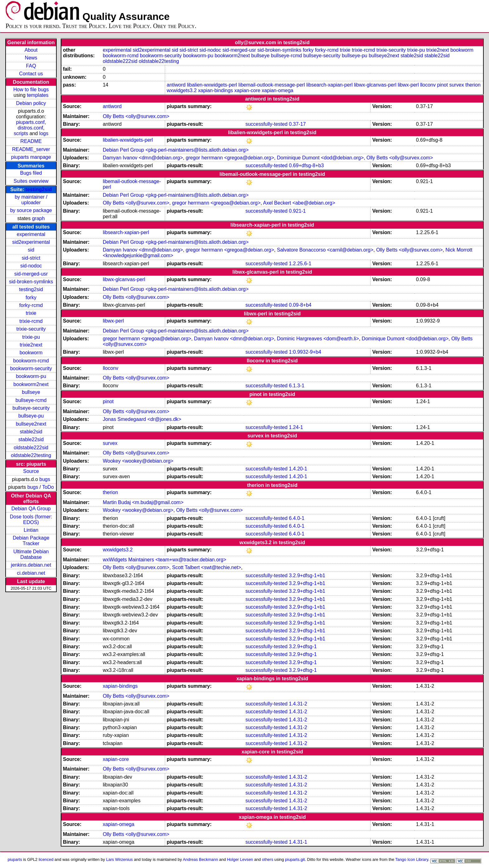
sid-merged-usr (31, 274)
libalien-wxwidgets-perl (212, 85)
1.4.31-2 (298, 704)
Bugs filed (31, 173)
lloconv (428, 85)
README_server (31, 149)
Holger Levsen (240, 859)
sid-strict (31, 258)
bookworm (31, 353)
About (31, 50)
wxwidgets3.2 (182, 90)
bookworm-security (31, 368)
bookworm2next (31, 384)
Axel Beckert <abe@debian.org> (299, 203)
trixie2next (31, 345)
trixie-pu (31, 337)
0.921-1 (297, 211)
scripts (21, 133)
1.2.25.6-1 (300, 264)
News (31, 58)
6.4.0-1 (297, 518)
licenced (46, 859)
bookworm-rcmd (31, 361)
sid (31, 250)
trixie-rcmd (31, 321)
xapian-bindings (216, 90)
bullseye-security (31, 408)
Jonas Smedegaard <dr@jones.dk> (142, 419)
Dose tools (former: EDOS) (31, 519)
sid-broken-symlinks (31, 282)
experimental (31, 234)
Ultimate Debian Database (31, 554)
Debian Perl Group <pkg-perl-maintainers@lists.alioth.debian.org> (176, 150)
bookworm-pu (31, 376)
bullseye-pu (31, 416)
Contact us (31, 74)
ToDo (48, 487)
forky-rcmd (31, 305)
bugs (45, 479)
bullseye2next (31, 424)
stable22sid (31, 439)
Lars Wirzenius (120, 859)
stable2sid (31, 432)
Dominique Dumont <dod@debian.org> (320, 158)
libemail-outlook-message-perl (272, 85)
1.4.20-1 (298, 469)
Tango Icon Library (412, 859)
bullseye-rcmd (31, 400)
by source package (31, 210)
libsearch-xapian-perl (329, 85)
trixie (31, 313)
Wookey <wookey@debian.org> (138, 461)
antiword (176, 85)
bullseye (31, 392)
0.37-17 (297, 124)
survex (456, 85)
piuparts (15, 859)
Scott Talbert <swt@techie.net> (206, 567)
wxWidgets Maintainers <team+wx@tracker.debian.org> (164, 560)
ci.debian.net (31, 573)
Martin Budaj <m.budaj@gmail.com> (143, 502)
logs (44, 133)
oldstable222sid (31, 448)
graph (38, 218)
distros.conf (30, 128)
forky (31, 297)
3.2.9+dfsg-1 (303, 646)
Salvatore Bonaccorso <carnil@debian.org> (325, 250)
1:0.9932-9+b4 (305, 352)
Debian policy (31, 103)
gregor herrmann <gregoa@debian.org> (230, 158)
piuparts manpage (31, 157)
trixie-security (31, 329)
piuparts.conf (31, 122)
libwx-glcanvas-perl (375, 85)
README (31, 141)
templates (38, 95)
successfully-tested (266, 124)
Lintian (31, 530)
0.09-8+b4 (300, 305)
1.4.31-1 (298, 842)
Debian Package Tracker (31, 541)
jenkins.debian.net (31, 565)
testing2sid (39, 189)
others (268, 859)
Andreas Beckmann (200, 859)
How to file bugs (31, 90)
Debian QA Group (31, 509)
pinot (442, 85)
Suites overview (31, 181)
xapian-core (247, 90)
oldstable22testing (31, 455)
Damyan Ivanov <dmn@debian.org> (143, 158)
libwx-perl (408, 85)
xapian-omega (277, 90)
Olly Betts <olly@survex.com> (136, 116)
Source (31, 471)
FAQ (31, 66)
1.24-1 (296, 427)
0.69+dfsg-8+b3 (306, 165)
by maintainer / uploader (31, 200)
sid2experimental (31, 242)
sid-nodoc (31, 266)
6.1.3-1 (297, 386)
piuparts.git (295, 859)
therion (473, 85)
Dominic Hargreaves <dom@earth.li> (318, 339)
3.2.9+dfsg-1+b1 (307, 576)
